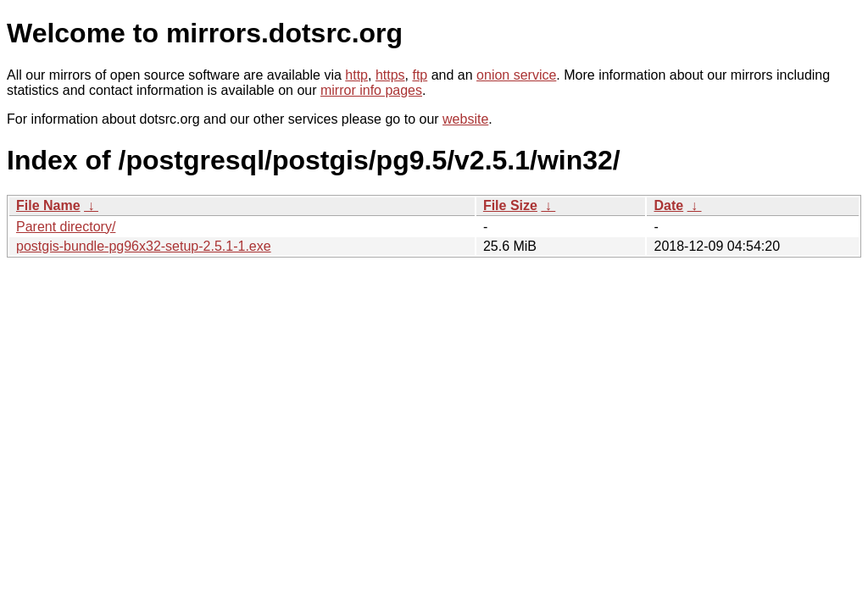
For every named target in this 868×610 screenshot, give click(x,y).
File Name (48, 205)
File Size (510, 205)
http (356, 75)
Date (668, 205)
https (390, 75)
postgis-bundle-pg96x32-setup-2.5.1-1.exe (144, 246)
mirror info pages (371, 90)
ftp (420, 75)
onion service (516, 75)
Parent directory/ (66, 227)
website (465, 119)
